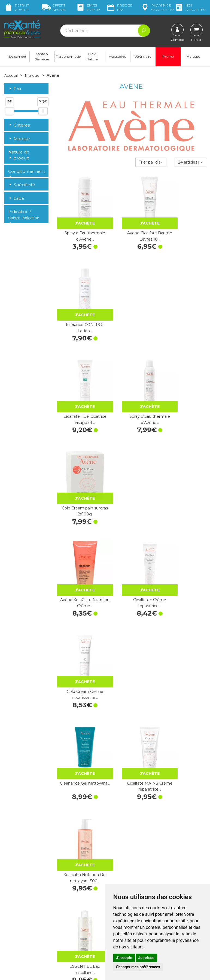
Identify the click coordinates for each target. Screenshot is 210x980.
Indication (24, 216)
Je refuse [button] (146, 958)
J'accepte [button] (124, 958)
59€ (54, 7)
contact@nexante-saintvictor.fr (21, 904)
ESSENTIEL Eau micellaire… (79, 542)
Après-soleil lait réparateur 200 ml (131, 781)
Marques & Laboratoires (78, 908)
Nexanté (40, 972)
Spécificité (22, 186)
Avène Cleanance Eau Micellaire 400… (184, 622)
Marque (32, 76)
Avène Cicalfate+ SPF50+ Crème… (131, 701)
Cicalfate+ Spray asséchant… (79, 622)
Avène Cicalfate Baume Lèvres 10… (131, 225)
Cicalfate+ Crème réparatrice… (131, 383)
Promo (168, 57)
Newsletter (66, 913)
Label (17, 199)
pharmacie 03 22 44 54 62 (157, 7)
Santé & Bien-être (42, 57)
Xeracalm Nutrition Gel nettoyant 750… (184, 542)
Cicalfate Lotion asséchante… (184, 701)
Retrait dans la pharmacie (174, 862)
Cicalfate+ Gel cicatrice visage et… (79, 304)
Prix (15, 90)
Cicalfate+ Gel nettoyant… (131, 622)
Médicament (17, 57)
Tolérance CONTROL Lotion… (184, 225)
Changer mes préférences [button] (138, 967)
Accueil (11, 76)
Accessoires (118, 57)
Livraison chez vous (178, 869)
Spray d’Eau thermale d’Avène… (79, 225)
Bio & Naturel (92, 57)
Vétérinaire (143, 57)
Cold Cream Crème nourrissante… (184, 383)
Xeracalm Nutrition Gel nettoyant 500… (184, 463)
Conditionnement (26, 172)
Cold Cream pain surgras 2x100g (184, 304)
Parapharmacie (68, 57)
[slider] (10, 112)
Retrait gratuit (17, 7)
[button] (151, 163)
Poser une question (21, 916)
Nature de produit (19, 156)
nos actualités (190, 7)
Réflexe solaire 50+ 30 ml (131, 542)
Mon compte (16, 921)
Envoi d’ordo (88, 7)
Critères (19, 126)
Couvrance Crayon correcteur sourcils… (79, 701)
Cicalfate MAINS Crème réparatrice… (131, 463)
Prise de (119, 7)
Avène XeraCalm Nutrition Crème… (79, 383)
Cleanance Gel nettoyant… (79, 463)
